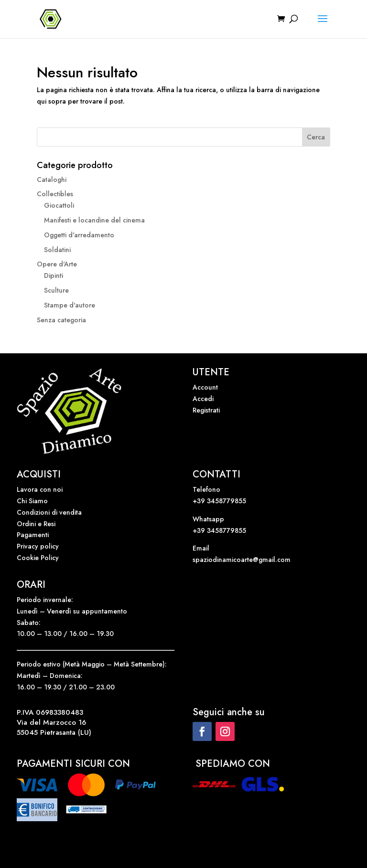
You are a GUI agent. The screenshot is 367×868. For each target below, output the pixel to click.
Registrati (206, 410)
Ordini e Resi (36, 524)
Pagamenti (33, 535)
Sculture (56, 290)
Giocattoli (59, 205)
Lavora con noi (40, 489)
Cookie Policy (38, 558)
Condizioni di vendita (49, 512)
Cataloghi (52, 180)
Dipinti (54, 275)
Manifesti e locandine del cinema (94, 220)
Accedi (203, 399)
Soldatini (57, 250)
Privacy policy (38, 546)
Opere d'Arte (57, 264)
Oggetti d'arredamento (79, 235)
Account (205, 387)
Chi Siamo (32, 501)
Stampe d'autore (70, 305)
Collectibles (55, 194)
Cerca (316, 137)
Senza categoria (61, 320)
